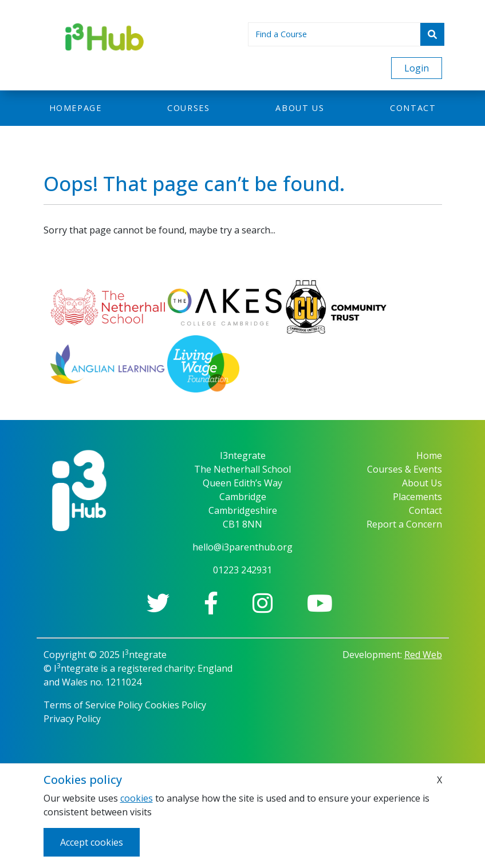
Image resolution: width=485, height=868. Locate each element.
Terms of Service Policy (93, 705)
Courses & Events (405, 469)
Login (417, 68)
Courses (188, 108)
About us (300, 108)
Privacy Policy (72, 719)
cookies (137, 798)
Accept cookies (92, 842)
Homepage (76, 108)
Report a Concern (404, 524)
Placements (417, 497)
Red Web (423, 655)
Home (429, 455)
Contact (413, 108)
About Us (422, 483)
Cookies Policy (176, 705)
